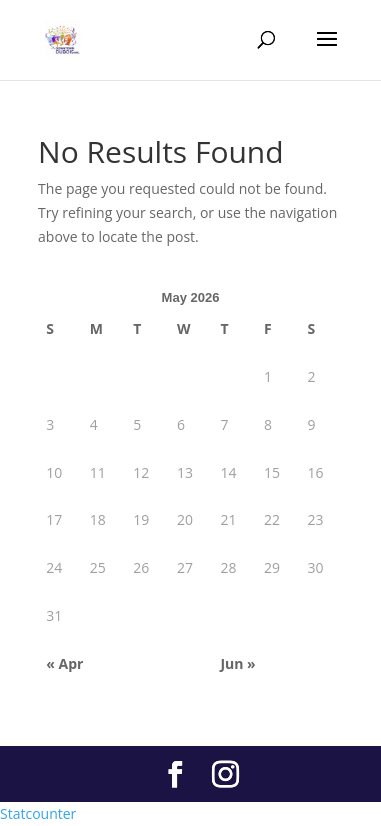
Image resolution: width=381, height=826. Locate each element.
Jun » (237, 663)
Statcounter (38, 813)
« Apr (64, 663)
